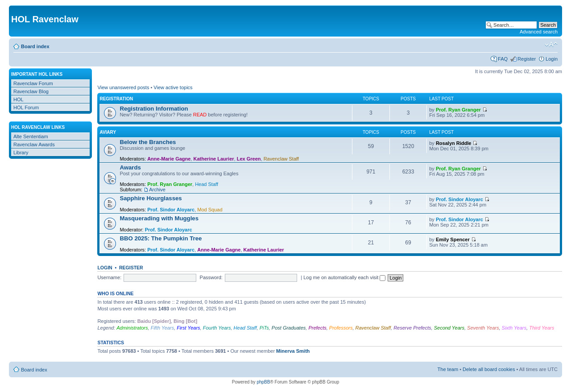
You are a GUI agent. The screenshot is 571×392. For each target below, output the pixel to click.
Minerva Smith (293, 351)
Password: (211, 277)
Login (552, 59)
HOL (19, 99)
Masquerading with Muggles (159, 218)
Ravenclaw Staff (281, 159)
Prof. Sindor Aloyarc (171, 210)
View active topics (173, 87)
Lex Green (249, 159)
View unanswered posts (123, 87)
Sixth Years (514, 328)
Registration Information (154, 109)
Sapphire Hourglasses (151, 198)
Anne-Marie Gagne (169, 159)
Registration (116, 99)
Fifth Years (162, 328)
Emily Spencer (453, 239)
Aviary (108, 132)
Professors (341, 328)
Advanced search (539, 32)
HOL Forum (26, 107)
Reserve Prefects (412, 328)
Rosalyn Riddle (453, 143)
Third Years (542, 328)
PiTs (264, 328)
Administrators (132, 328)
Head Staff (207, 184)
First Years (188, 328)
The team (448, 369)
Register (527, 59)
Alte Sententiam (31, 136)
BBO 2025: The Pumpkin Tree (161, 238)
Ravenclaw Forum (33, 83)
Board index (35, 46)
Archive (157, 190)
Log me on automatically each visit (344, 277)
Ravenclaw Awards (34, 144)
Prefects (317, 328)
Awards (130, 167)
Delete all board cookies (489, 369)
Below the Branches (148, 142)
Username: (109, 277)
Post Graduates (289, 328)
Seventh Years (483, 328)
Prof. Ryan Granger (458, 110)
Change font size (551, 45)
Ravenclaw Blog (31, 91)
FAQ (503, 59)
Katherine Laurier (213, 159)
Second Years (449, 328)
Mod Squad (210, 210)
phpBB (263, 382)
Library (21, 153)
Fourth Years (217, 328)
